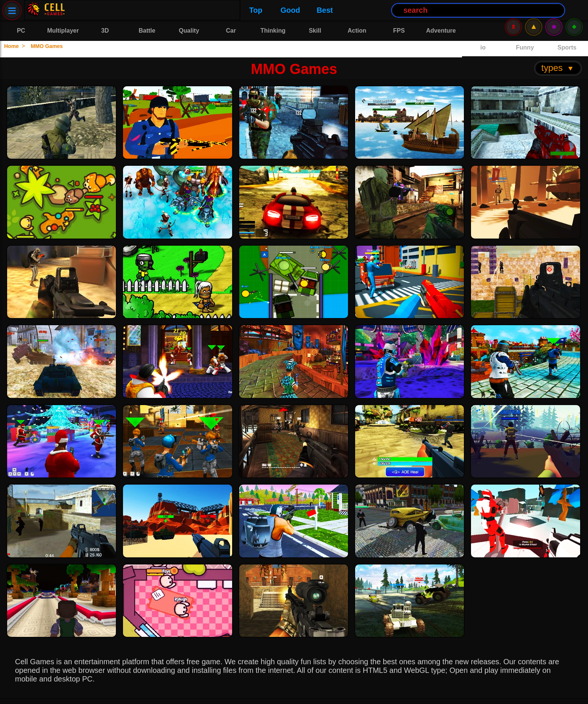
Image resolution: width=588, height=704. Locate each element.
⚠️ (534, 10)
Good (121, 10)
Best (155, 10)
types (558, 51)
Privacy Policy (35, 693)
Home (14, 46)
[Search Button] (309, 10)
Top (86, 10)
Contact (82, 693)
